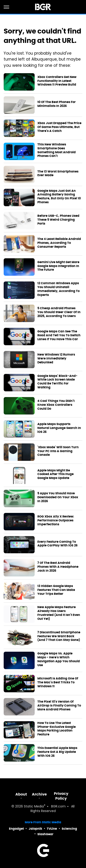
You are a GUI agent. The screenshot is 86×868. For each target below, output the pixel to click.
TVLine (52, 829)
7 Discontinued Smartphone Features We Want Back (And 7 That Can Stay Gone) (59, 636)
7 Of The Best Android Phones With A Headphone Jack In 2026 (58, 567)
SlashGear (45, 834)
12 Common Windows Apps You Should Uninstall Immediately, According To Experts (58, 289)
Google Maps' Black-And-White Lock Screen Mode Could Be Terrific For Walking (57, 382)
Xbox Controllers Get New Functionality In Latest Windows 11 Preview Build (57, 81)
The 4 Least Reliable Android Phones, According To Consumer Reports (59, 243)
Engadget (16, 829)
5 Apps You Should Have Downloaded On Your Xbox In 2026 (58, 497)
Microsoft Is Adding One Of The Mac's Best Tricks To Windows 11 (58, 682)
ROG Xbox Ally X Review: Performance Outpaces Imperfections (56, 520)
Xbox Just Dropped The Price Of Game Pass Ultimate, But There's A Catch (59, 127)
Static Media (34, 807)
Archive (39, 794)
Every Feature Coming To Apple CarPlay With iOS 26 (57, 544)
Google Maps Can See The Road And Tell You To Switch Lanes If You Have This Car (59, 335)
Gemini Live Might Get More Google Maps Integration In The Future (58, 266)
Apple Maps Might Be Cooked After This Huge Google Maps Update (55, 474)
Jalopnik (35, 829)
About (21, 794)
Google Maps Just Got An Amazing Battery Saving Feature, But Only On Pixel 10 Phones (59, 197)
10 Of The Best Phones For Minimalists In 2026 (57, 104)
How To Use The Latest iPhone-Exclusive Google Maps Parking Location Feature (57, 729)
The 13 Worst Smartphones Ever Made (58, 174)
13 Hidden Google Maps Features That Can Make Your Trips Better (56, 590)
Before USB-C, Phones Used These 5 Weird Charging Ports (58, 220)
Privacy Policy (61, 796)
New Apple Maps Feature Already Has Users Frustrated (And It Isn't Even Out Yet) (59, 613)
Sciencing (69, 829)
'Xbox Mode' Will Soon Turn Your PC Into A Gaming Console (58, 451)
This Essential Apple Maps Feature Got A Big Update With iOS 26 (57, 752)
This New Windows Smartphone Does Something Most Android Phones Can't (57, 150)
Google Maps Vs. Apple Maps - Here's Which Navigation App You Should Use (59, 659)
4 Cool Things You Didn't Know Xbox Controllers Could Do (56, 405)
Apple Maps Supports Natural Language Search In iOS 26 (59, 428)
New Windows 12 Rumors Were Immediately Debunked (56, 359)
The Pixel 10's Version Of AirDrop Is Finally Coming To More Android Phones (59, 706)
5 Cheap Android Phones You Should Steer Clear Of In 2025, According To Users (59, 312)
